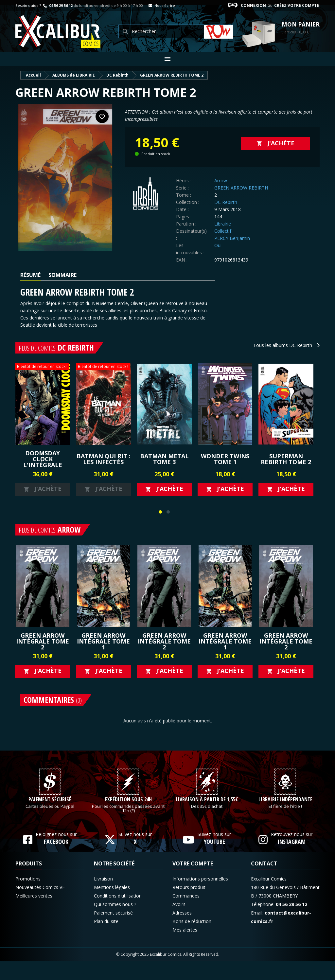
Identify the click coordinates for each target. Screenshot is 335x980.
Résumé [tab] (30, 275)
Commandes (186, 914)
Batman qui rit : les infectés (104, 459)
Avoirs (179, 923)
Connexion (253, 5)
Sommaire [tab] (62, 275)
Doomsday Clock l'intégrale (43, 459)
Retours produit (189, 906)
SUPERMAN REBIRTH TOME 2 (286, 459)
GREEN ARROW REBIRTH (241, 188)
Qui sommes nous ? (115, 923)
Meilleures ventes (34, 914)
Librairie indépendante (285, 818)
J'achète (275, 143)
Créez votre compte (297, 5)
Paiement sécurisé (50, 818)
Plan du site (106, 940)
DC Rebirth (226, 202)
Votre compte (193, 882)
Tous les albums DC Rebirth (286, 345)
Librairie (223, 224)
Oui (218, 245)
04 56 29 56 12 (57, 5)
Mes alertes (185, 948)
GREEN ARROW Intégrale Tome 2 (43, 641)
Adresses (182, 931)
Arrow (221, 181)
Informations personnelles (200, 897)
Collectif (223, 231)
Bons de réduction (192, 940)
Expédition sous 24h (128, 818)
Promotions (28, 897)
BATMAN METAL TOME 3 (164, 459)
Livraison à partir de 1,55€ (207, 818)
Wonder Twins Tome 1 (225, 459)
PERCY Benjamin (232, 238)
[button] (160, 512)
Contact (264, 882)
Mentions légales (112, 906)
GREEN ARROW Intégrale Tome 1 (103, 641)
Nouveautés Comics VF (40, 906)
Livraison (103, 897)
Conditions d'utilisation (118, 914)
